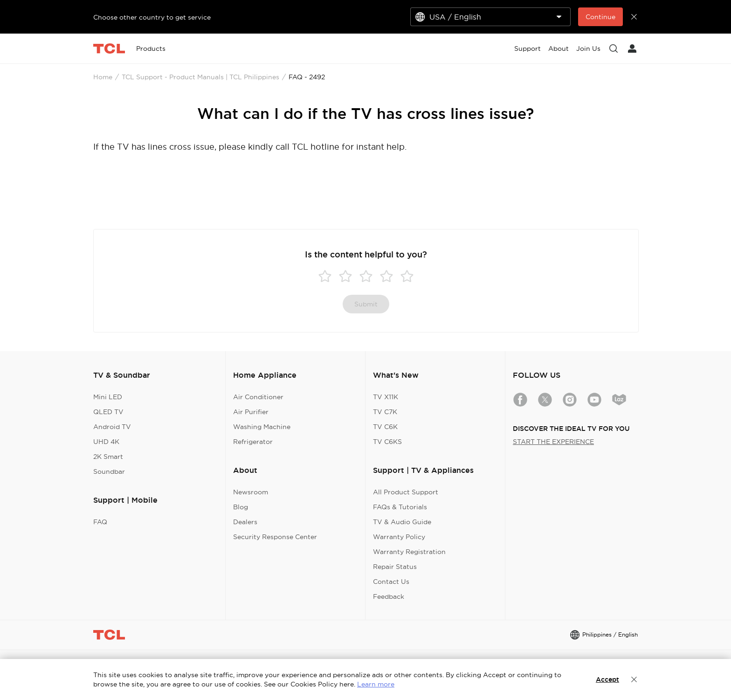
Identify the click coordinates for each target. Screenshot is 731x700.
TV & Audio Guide (402, 522)
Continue (600, 17)
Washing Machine (262, 427)
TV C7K (385, 412)
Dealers (245, 522)
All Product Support (406, 492)
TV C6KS (387, 442)
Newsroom (251, 492)
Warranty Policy (399, 537)
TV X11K (386, 397)
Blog (241, 507)
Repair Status (395, 567)
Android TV (112, 427)
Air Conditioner (258, 397)
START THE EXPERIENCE (553, 442)
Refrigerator (253, 442)
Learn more (376, 684)
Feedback (389, 596)
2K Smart (108, 457)
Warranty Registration (409, 552)
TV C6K (385, 427)
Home (103, 77)
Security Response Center (275, 537)
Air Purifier (251, 412)
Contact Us (391, 582)
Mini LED (108, 397)
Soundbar (109, 471)
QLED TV (108, 412)
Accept (607, 679)
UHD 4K (106, 442)
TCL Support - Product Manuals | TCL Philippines (200, 77)
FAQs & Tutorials (400, 507)
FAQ (100, 522)
